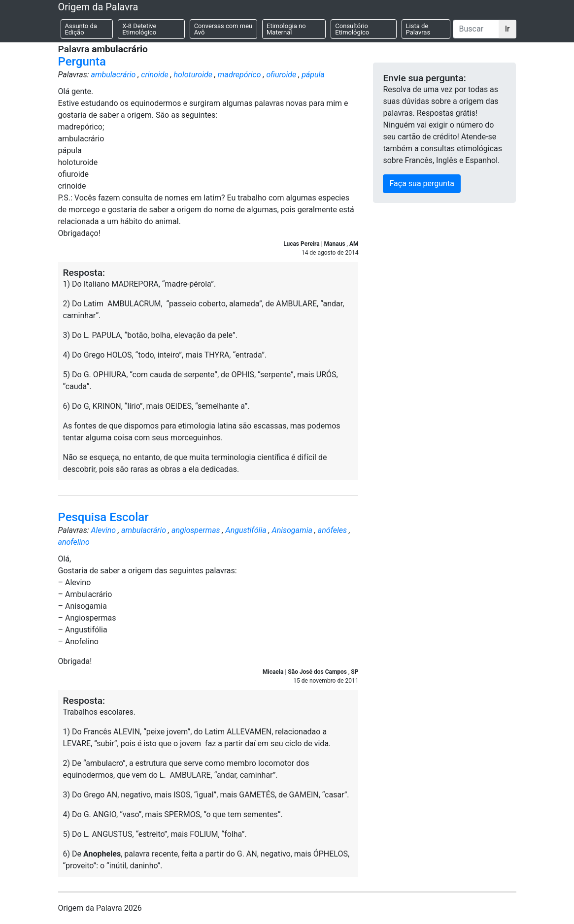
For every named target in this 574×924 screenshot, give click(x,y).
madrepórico (239, 75)
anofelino (74, 542)
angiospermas (196, 530)
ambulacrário (113, 75)
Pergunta (82, 62)
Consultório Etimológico (352, 29)
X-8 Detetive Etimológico (139, 29)
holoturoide (193, 75)
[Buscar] (476, 29)
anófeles (332, 530)
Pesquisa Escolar (103, 517)
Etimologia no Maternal (286, 29)
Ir (507, 29)
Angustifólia (246, 530)
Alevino (103, 530)
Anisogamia (292, 530)
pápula (313, 75)
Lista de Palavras (418, 29)
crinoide (154, 75)
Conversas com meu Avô (223, 29)
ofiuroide (281, 75)
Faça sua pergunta (422, 183)
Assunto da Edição (81, 29)
